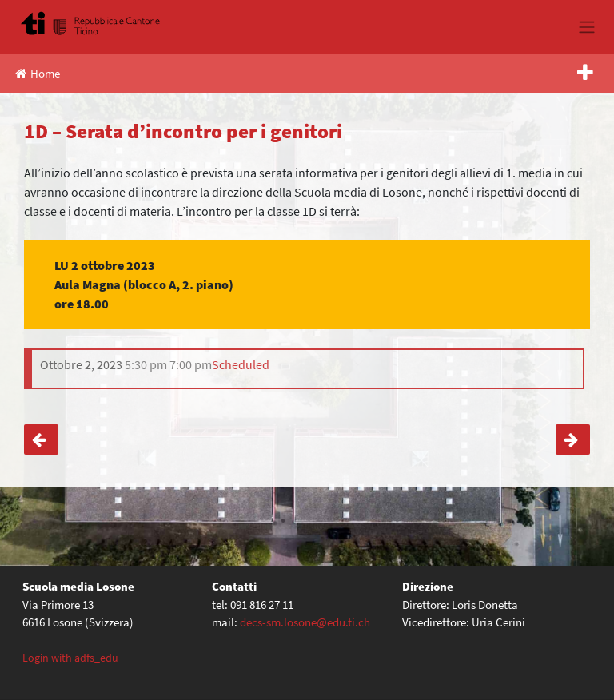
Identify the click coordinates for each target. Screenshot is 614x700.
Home (38, 73)
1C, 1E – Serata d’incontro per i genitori (41, 439)
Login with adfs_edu (70, 658)
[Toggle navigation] (586, 27)
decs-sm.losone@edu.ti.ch (305, 622)
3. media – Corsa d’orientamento (573, 439)
